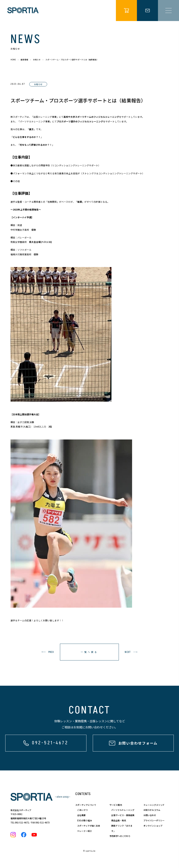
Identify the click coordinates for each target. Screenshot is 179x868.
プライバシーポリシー (154, 820)
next (128, 652)
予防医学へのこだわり (120, 836)
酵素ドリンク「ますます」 (122, 828)
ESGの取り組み (85, 820)
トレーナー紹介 (85, 831)
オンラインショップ (153, 826)
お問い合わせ (150, 815)
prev (51, 652)
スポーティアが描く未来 (89, 826)
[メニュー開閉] (168, 11)
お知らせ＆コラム (152, 810)
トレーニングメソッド (154, 805)
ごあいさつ (82, 810)
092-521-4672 (22, 822)
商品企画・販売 (119, 820)
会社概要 (81, 815)
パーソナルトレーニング (123, 810)
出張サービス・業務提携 (123, 815)
